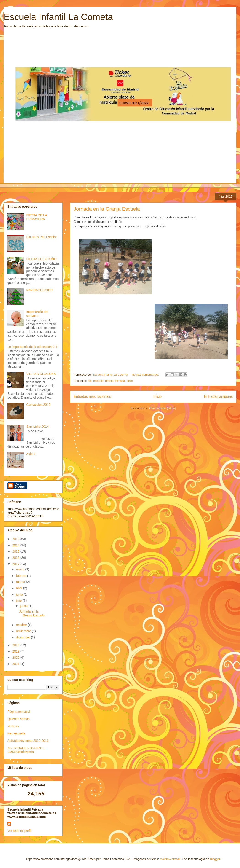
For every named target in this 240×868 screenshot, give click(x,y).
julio (19, 601)
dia (89, 381)
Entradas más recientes (92, 396)
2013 (16, 539)
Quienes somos (18, 719)
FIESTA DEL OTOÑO (41, 259)
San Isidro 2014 (37, 427)
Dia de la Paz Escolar (42, 237)
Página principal (19, 712)
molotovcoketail (170, 859)
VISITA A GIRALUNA (41, 374)
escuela (98, 381)
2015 (16, 551)
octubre (22, 625)
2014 (16, 545)
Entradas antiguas (218, 396)
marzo (21, 582)
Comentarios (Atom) (163, 408)
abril (19, 588)
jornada (120, 381)
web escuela (16, 733)
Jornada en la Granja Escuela (107, 209)
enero (21, 569)
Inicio (157, 396)
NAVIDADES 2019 (39, 290)
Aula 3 (31, 454)
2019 (16, 651)
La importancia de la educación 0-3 (32, 347)
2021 (16, 664)
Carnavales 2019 (38, 405)
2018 (16, 645)
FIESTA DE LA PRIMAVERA (37, 217)
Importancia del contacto (37, 314)
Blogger (215, 859)
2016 (16, 558)
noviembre (24, 631)
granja (109, 381)
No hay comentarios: (146, 375)
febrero (21, 576)
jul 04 (24, 606)
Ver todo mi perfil (19, 831)
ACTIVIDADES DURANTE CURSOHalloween (26, 750)
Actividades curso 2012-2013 (28, 741)
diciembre (23, 637)
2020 (16, 658)
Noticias (13, 726)
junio (130, 381)
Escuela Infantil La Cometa (58, 17)
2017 (16, 564)
